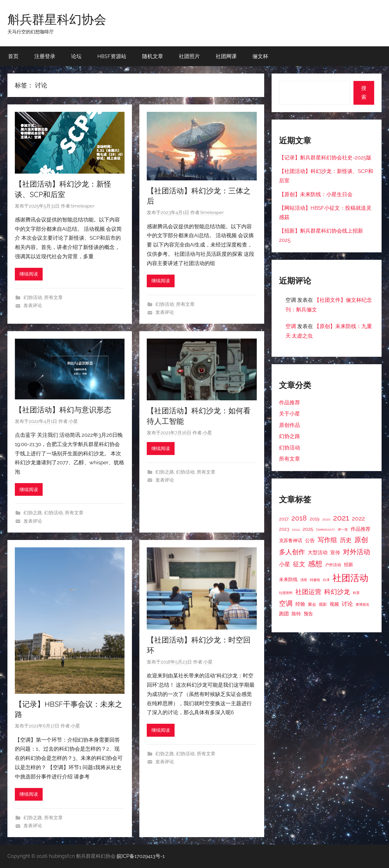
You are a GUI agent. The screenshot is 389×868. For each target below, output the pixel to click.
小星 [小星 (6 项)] (285, 564)
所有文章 (53, 297)
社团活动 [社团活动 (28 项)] (350, 578)
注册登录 (45, 56)
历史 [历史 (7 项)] (346, 540)
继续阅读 (29, 274)
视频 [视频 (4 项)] (334, 604)
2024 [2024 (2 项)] (296, 529)
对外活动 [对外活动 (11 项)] (357, 552)
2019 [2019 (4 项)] (315, 519)
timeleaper (83, 206)
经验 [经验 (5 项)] (300, 604)
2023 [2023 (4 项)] (284, 529)
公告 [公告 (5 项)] (310, 540)
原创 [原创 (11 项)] (361, 540)
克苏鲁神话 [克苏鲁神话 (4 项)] (291, 540)
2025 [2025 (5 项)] (308, 529)
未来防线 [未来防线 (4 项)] (288, 579)
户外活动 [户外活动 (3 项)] (333, 565)
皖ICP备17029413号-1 (141, 856)
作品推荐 (290, 402)
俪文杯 (260, 56)
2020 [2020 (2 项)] (326, 519)
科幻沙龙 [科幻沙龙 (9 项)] (337, 592)
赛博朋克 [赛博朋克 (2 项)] (362, 605)
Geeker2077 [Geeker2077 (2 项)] (326, 529)
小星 (73, 421)
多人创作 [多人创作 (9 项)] (292, 552)
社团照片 (189, 56)
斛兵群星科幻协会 (57, 19)
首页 (13, 56)
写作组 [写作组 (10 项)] (327, 540)
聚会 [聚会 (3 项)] (312, 604)
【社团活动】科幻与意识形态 (63, 410)
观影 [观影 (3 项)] (323, 604)
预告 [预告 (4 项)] (308, 614)
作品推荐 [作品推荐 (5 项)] (361, 529)
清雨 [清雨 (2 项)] (304, 580)
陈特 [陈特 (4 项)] (296, 614)
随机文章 (153, 56)
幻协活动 (33, 297)
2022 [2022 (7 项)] (358, 518)
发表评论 (33, 305)
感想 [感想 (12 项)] (315, 564)
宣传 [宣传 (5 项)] (335, 552)
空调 (291, 326)
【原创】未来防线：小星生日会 (316, 194)
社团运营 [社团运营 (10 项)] (308, 592)
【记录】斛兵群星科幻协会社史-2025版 (325, 158)
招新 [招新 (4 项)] (349, 565)
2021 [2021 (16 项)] (341, 518)
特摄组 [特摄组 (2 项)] (315, 580)
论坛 (76, 56)
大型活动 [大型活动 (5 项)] (318, 552)
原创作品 (290, 425)
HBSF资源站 (112, 56)
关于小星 (290, 414)
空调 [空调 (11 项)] (286, 603)
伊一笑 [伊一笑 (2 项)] (343, 529)
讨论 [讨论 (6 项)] (347, 604)
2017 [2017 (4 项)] (284, 519)
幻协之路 (33, 513)
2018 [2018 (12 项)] (299, 518)
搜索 (364, 93)
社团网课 (226, 56)
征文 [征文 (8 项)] (299, 564)
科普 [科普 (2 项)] (356, 593)
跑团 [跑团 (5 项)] (284, 614)
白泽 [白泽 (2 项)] (326, 580)
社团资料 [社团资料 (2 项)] (286, 593)
